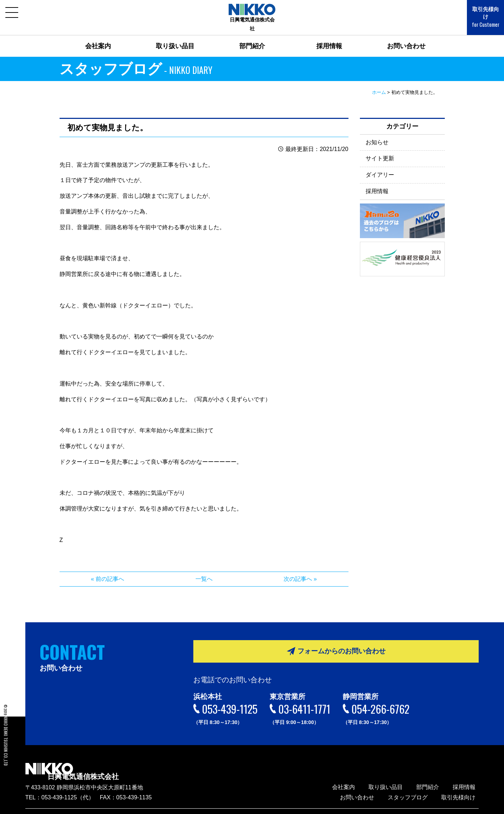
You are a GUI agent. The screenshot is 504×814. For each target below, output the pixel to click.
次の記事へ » (300, 570)
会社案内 (98, 37)
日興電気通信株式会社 (111, 762)
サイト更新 (380, 149)
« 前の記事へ (108, 570)
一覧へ (204, 570)
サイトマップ (465, 805)
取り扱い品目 (175, 37)
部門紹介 (252, 37)
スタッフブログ (417, 786)
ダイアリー (380, 166)
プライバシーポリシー (422, 805)
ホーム (379, 83)
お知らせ (377, 133)
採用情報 (329, 37)
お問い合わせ (406, 37)
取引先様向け (479, 13)
